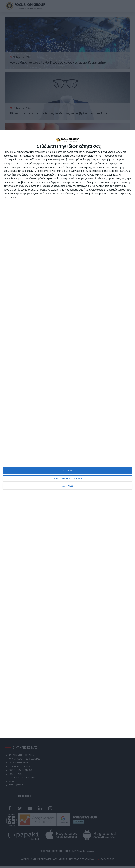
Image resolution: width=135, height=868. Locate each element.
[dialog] (67, 434)
